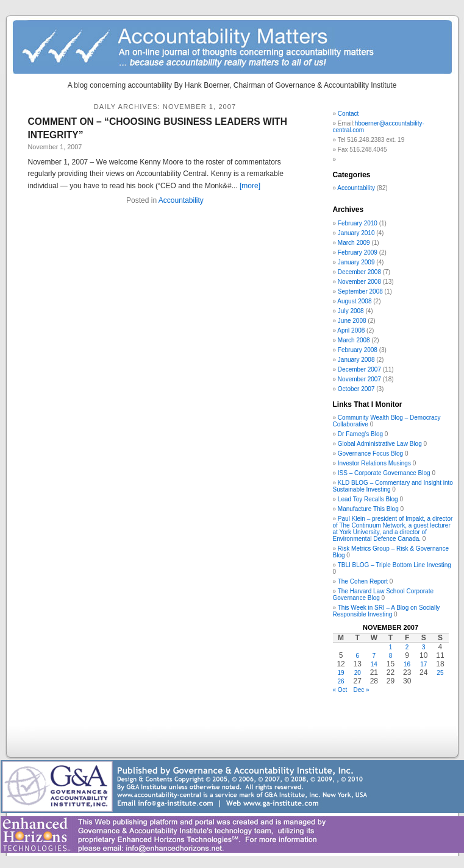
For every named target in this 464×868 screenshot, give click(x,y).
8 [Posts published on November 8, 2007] (391, 656)
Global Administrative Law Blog (380, 444)
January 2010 (356, 233)
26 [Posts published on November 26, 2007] (341, 681)
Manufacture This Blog (368, 509)
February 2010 (358, 223)
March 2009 (354, 243)
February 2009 (358, 252)
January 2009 (356, 262)
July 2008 (351, 311)
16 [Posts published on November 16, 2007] (407, 664)
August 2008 (354, 301)
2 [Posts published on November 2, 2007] (407, 647)
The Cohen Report (363, 581)
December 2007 (359, 369)
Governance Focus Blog (370, 453)
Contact (348, 114)
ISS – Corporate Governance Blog (384, 473)
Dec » (361, 690)
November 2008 (359, 282)
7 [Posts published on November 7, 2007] (374, 656)
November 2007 (359, 379)
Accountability (181, 200)
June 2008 (352, 321)
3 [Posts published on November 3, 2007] (424, 647)
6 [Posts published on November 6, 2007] (357, 656)
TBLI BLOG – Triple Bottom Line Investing (394, 565)
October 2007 (356, 389)
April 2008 (351, 330)
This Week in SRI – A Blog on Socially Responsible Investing (387, 611)
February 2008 (358, 350)
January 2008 (356, 360)
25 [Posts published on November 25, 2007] (440, 673)
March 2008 (354, 340)
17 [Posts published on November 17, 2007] (423, 664)
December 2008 (359, 272)
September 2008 (360, 291)
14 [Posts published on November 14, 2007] (374, 664)
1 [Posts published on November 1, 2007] (391, 647)
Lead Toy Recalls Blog (368, 499)
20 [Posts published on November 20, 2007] (358, 673)
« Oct (340, 690)
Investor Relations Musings (374, 463)
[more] (250, 186)
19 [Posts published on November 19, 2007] (341, 673)
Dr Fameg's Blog (360, 434)
